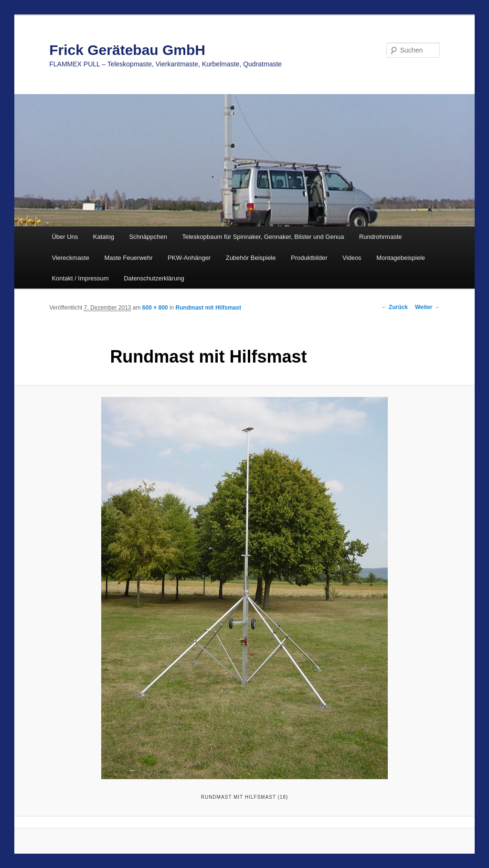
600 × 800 (155, 308)
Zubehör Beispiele (251, 258)
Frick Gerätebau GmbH (127, 50)
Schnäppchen (148, 237)
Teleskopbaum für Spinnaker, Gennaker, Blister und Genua (263, 237)
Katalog (104, 237)
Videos (352, 258)
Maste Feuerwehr (128, 258)
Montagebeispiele (401, 258)
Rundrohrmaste (381, 237)
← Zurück (395, 307)
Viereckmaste (70, 258)
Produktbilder (309, 258)
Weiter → (427, 307)
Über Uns (65, 237)
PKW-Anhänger (189, 258)
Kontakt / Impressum (80, 278)
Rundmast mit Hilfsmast (208, 308)
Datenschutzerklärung (154, 278)
